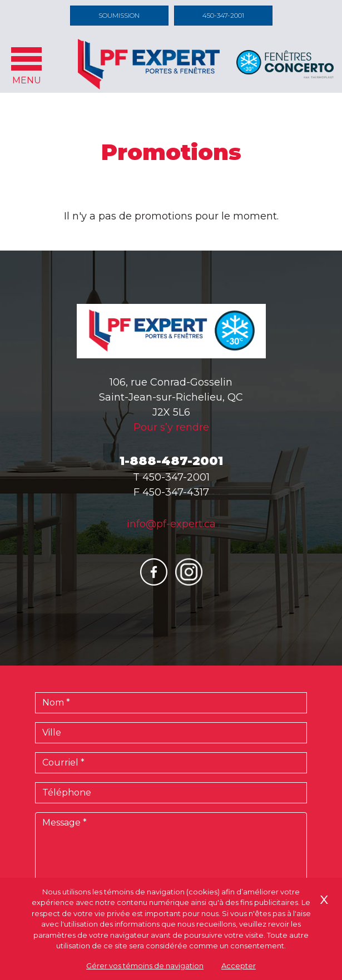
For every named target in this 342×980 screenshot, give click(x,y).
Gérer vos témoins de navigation (145, 966)
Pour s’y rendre (171, 427)
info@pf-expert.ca (171, 524)
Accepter (239, 966)
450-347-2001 (223, 15)
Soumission (119, 15)
